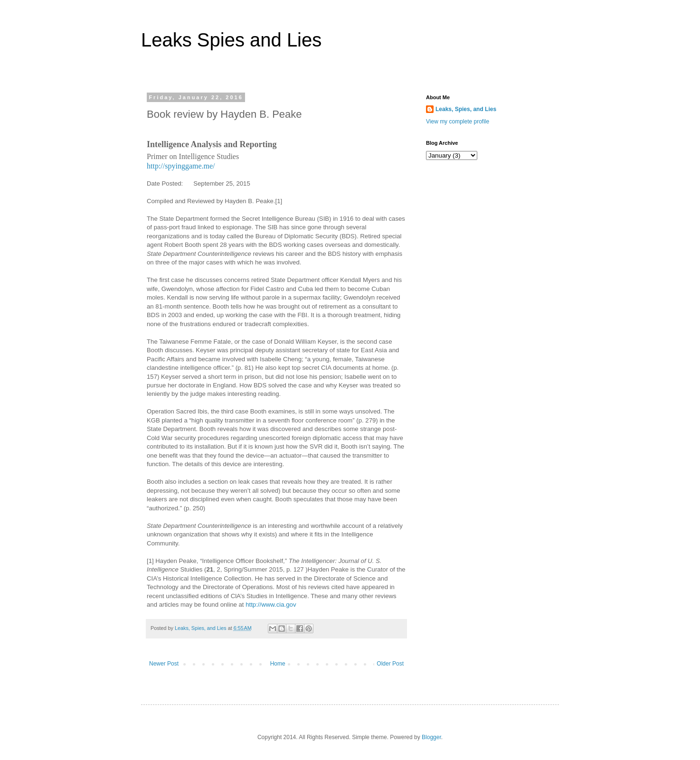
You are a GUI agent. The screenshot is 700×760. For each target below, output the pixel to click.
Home (278, 664)
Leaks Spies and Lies (231, 40)
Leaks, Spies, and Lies (466, 109)
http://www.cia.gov (271, 605)
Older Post (390, 664)
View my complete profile (458, 122)
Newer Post (164, 664)
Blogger (431, 737)
